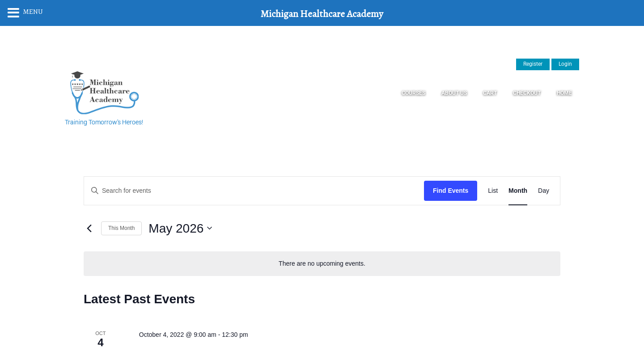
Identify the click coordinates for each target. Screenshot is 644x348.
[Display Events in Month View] (518, 191)
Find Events (451, 191)
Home (564, 93)
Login (565, 64)
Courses (413, 93)
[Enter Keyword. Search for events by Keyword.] (254, 191)
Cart (490, 93)
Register (533, 64)
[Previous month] (89, 228)
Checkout (527, 93)
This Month (121, 228)
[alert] (322, 264)
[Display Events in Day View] (544, 191)
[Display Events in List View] (493, 191)
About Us (454, 93)
